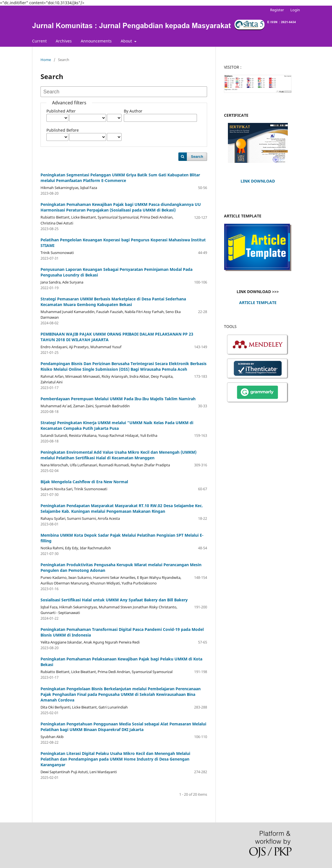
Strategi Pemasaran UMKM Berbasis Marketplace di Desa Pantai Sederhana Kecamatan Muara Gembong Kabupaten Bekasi (113, 302)
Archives (64, 41)
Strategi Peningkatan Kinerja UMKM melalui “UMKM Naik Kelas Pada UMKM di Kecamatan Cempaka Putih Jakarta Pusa (117, 425)
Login (295, 10)
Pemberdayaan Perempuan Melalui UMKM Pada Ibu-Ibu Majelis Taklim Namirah (118, 399)
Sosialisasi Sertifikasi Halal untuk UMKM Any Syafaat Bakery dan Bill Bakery (114, 600)
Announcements (96, 41)
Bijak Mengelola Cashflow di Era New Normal (84, 482)
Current (39, 41)
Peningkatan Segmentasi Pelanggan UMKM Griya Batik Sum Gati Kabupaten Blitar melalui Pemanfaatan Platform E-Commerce (120, 178)
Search (197, 157)
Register (277, 10)
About (127, 41)
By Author (133, 111)
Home (46, 60)
